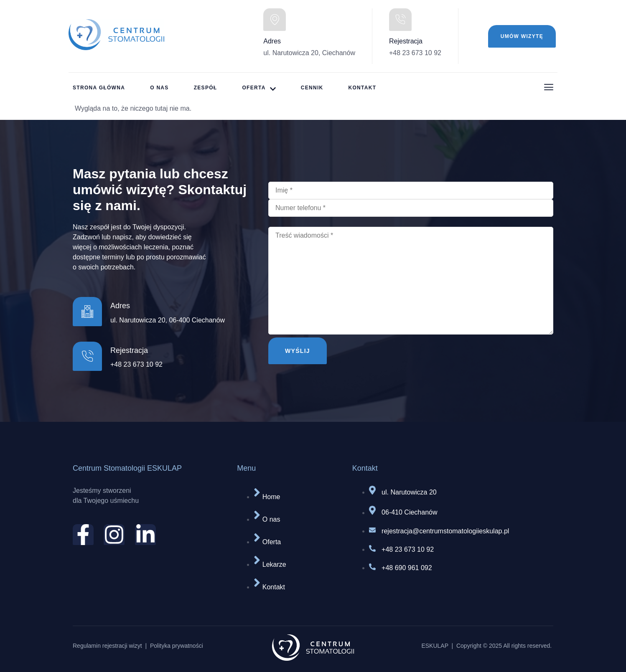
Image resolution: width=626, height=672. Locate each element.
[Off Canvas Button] (549, 88)
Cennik (312, 88)
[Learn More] (166, 358)
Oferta (259, 88)
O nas (159, 88)
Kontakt (363, 88)
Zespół (206, 88)
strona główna (99, 88)
